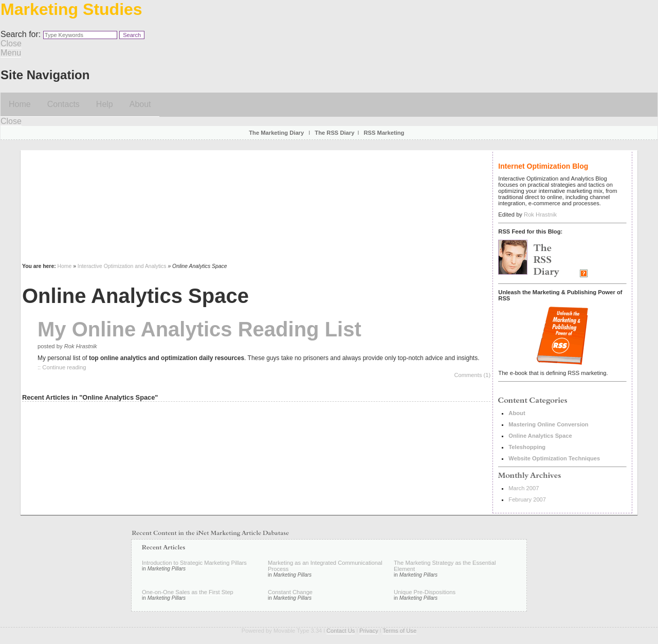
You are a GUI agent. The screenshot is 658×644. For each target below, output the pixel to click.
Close (11, 43)
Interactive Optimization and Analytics (122, 266)
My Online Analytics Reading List (199, 329)
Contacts (63, 104)
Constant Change (290, 592)
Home (20, 104)
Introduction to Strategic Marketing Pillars (194, 563)
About (140, 104)
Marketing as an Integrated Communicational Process (325, 566)
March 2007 (524, 488)
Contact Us (341, 631)
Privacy (369, 631)
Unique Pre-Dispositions (425, 592)
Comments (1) (472, 375)
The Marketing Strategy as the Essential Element (445, 566)
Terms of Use (399, 631)
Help (105, 104)
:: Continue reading (62, 367)
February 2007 (527, 499)
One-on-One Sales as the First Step (188, 592)
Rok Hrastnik (540, 214)
